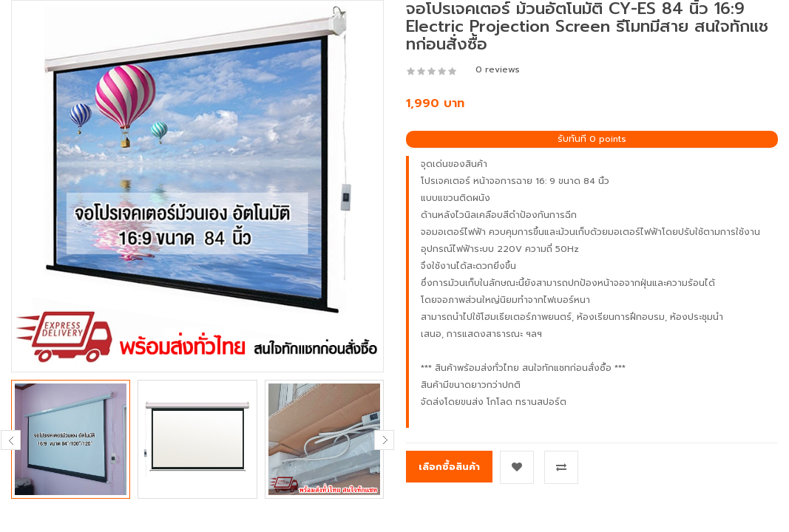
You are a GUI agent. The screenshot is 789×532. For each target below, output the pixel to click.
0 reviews (498, 69)
